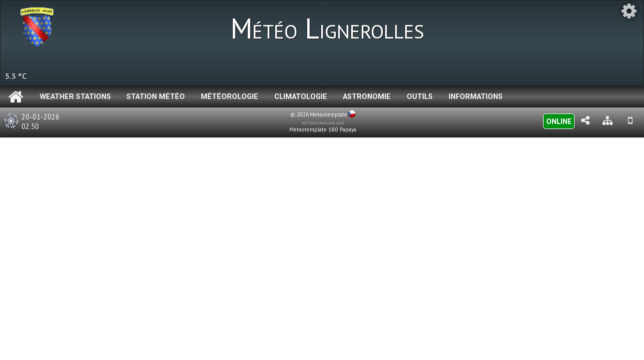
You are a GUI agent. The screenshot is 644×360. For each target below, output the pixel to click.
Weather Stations (75, 97)
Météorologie (230, 97)
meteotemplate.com (323, 122)
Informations (476, 97)
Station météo (156, 97)
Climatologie (301, 97)
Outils (420, 97)
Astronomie (367, 97)
